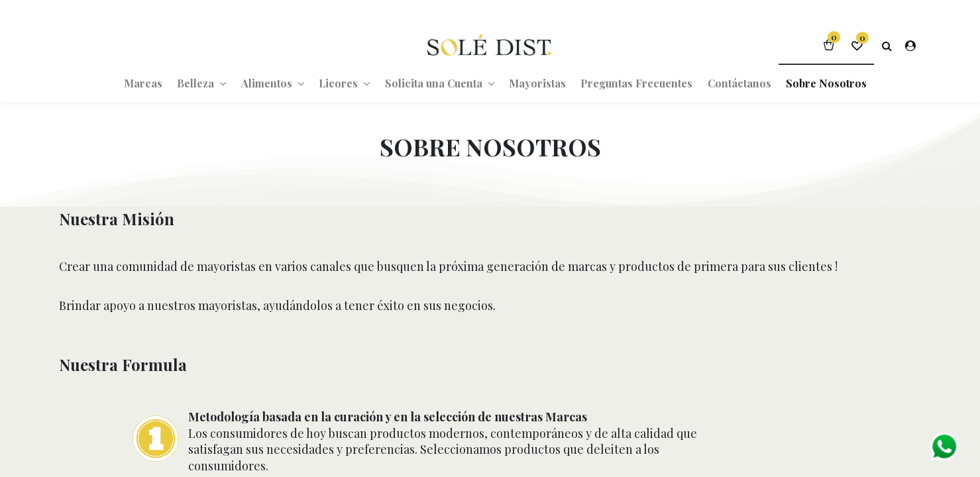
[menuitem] (143, 83)
